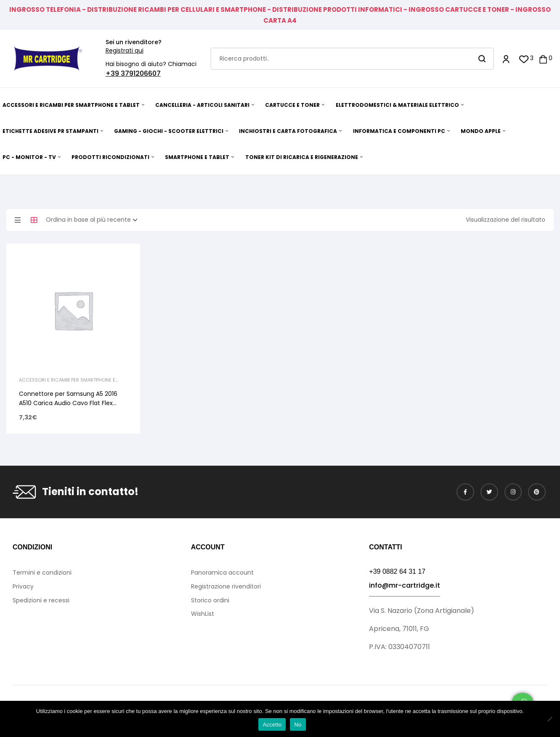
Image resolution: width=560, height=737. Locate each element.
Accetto (272, 725)
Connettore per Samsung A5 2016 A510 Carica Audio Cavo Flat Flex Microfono (68, 403)
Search (482, 59)
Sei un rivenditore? (134, 42)
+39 (113, 73)
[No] (549, 719)
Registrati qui (125, 50)
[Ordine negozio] (94, 220)
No (298, 725)
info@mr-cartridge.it (405, 585)
